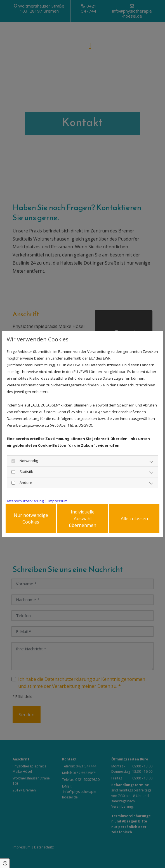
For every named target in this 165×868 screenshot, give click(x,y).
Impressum (58, 500)
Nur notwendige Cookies (31, 519)
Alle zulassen (134, 519)
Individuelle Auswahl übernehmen (82, 519)
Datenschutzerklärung (25, 500)
